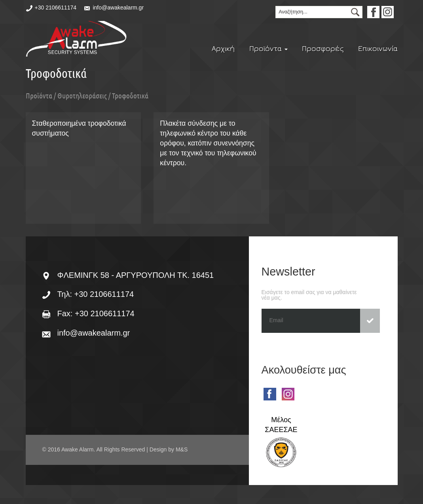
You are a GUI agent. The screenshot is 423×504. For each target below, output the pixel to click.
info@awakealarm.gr (118, 8)
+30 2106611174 (56, 8)
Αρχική (223, 49)
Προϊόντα (268, 49)
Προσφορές (323, 49)
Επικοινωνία (378, 49)
